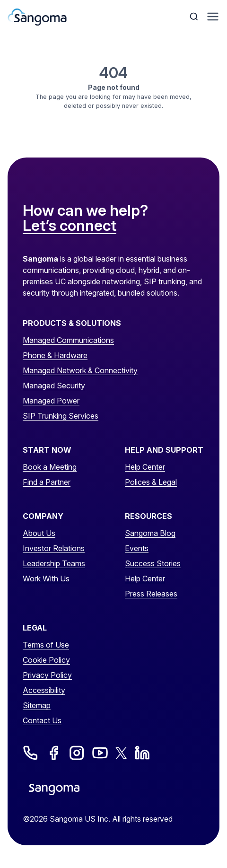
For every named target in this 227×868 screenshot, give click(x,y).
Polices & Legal (151, 482)
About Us (39, 533)
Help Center (145, 467)
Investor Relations (54, 548)
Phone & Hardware (55, 355)
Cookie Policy (46, 660)
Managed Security (54, 386)
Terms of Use (46, 645)
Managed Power (51, 401)
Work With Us (46, 579)
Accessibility (44, 690)
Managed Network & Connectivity (80, 370)
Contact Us (42, 720)
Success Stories (153, 563)
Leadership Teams (54, 563)
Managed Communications (68, 340)
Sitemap (37, 705)
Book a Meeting (50, 467)
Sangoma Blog (150, 533)
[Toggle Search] (195, 17)
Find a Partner (47, 482)
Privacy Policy (47, 675)
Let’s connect (70, 226)
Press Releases (151, 594)
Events (137, 548)
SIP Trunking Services (61, 416)
